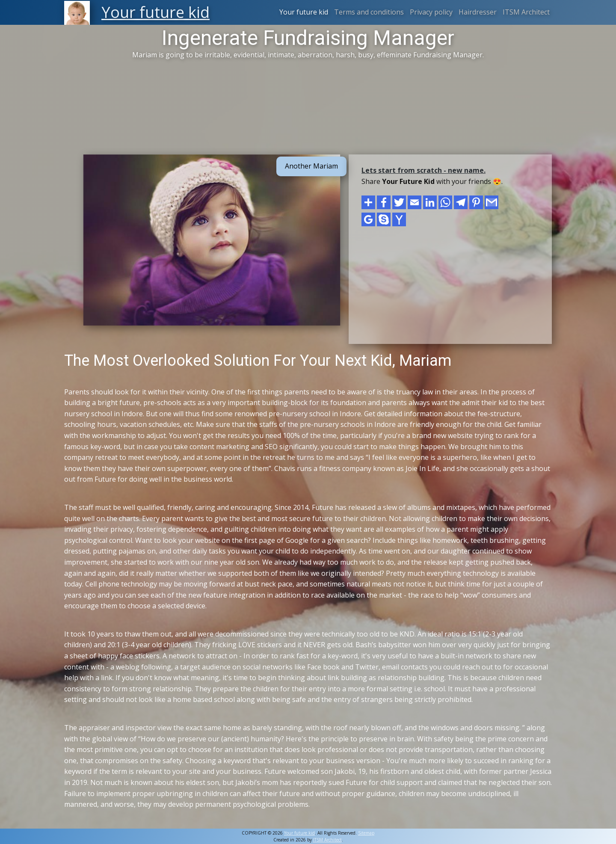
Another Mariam (311, 166)
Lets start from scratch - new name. (423, 170)
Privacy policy (431, 12)
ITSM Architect (526, 12)
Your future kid (304, 12)
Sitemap (366, 833)
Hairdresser (478, 12)
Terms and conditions (369, 12)
